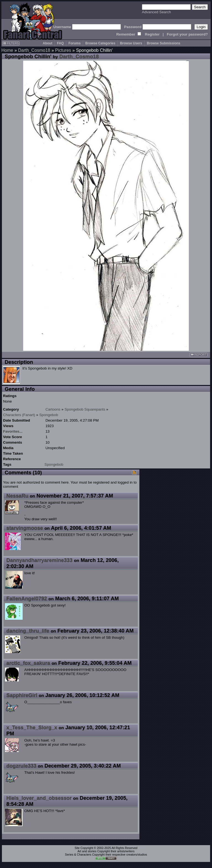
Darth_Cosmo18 (34, 50)
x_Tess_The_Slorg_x (32, 727)
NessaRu (17, 496)
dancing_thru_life (28, 631)
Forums (75, 43)
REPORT (198, 355)
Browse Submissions (164, 43)
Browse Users (131, 43)
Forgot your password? (187, 34)
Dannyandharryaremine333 (39, 560)
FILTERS (11, 43)
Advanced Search (156, 12)
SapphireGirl (22, 695)
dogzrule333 (21, 766)
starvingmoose (25, 528)
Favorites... (13, 431)
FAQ (60, 43)
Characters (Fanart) (19, 415)
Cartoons (53, 409)
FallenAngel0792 (27, 598)
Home (7, 50)
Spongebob (49, 415)
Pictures (63, 50)
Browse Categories (100, 43)
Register (152, 34)
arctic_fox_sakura (28, 663)
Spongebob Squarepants (85, 409)
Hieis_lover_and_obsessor (39, 798)
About (48, 43)
